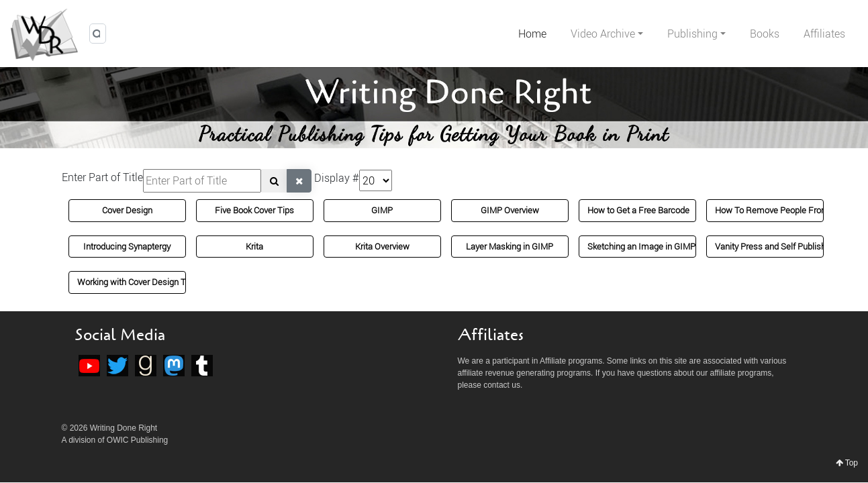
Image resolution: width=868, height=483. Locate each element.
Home (532, 34)
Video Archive (603, 34)
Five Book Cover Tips (254, 210)
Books (765, 34)
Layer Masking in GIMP (510, 246)
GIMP (382, 210)
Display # (337, 178)
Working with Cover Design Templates (149, 282)
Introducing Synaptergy (127, 246)
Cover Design (127, 210)
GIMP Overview (510, 210)
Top (847, 463)
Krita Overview (382, 246)
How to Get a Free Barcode (638, 210)
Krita (254, 246)
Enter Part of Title (102, 177)
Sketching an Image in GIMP (641, 246)
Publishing (692, 34)
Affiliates (824, 34)
